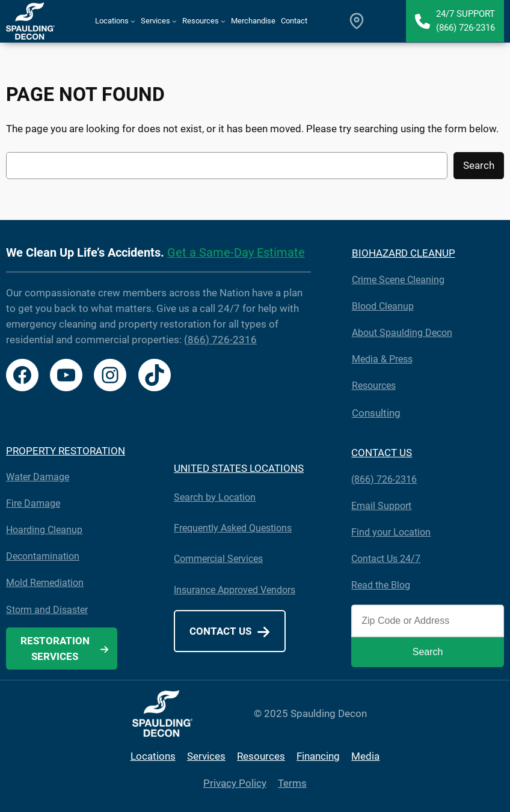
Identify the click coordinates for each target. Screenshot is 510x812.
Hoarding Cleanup (44, 530)
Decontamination (43, 556)
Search (479, 165)
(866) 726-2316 (220, 340)
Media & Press (382, 359)
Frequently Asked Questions (233, 528)
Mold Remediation (45, 583)
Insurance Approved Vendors (235, 590)
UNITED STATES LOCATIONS (239, 468)
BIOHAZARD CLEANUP (404, 253)
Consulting (376, 413)
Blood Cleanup (383, 306)
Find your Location (391, 532)
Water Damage (38, 477)
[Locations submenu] (133, 21)
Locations (153, 756)
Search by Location (215, 497)
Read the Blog (381, 585)
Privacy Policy (235, 783)
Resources (374, 386)
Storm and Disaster (47, 610)
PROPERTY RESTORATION (66, 451)
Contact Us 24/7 (386, 559)
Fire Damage (33, 503)
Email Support (381, 506)
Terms (292, 783)
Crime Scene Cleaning (398, 280)
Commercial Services (218, 559)
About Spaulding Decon (402, 333)
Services (206, 756)
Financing (318, 756)
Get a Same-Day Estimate (236, 252)
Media (365, 756)
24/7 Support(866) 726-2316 (465, 21)
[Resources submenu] (223, 21)
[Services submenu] (174, 21)
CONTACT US (382, 453)
